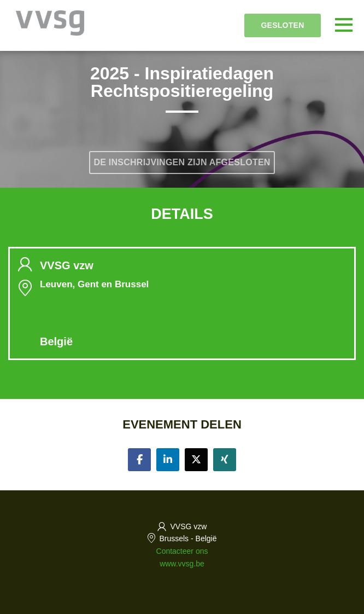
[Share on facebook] (139, 460)
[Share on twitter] (196, 460)
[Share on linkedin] (168, 460)
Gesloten (282, 25)
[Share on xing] (225, 460)
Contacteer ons (182, 551)
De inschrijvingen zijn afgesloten (182, 162)
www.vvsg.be (182, 564)
